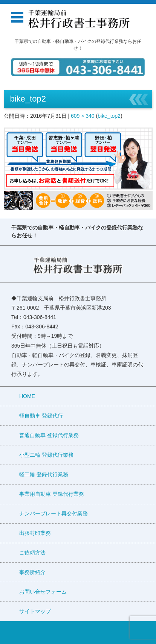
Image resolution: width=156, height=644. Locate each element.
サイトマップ (35, 611)
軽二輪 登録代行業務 (44, 474)
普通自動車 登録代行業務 (49, 435)
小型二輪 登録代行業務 (46, 455)
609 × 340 (83, 116)
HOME (27, 396)
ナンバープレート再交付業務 (54, 513)
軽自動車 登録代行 (41, 416)
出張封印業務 (35, 533)
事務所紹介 (32, 572)
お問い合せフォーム (43, 592)
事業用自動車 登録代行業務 (52, 494)
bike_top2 (109, 116)
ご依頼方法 (32, 553)
